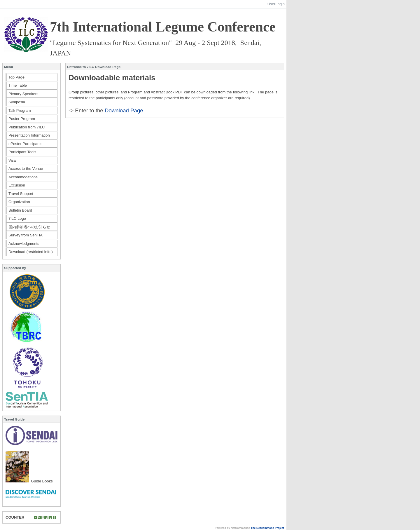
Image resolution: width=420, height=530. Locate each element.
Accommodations (23, 177)
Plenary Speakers (23, 94)
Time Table (18, 85)
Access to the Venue (26, 169)
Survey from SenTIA (26, 235)
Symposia (17, 102)
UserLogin (276, 4)
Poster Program (22, 119)
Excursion (17, 185)
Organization (19, 202)
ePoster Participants (25, 144)
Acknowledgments (24, 244)
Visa (12, 160)
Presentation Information (29, 135)
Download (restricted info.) (31, 252)
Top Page (16, 77)
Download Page (124, 110)
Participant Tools (22, 152)
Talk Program (20, 110)
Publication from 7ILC (27, 127)
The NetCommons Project (267, 528)
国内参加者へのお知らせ (29, 227)
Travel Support (21, 194)
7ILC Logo (17, 218)
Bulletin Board (20, 210)
